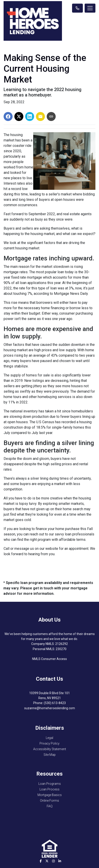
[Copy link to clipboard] (51, 116)
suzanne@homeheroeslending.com (50, 708)
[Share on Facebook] (8, 116)
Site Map (50, 755)
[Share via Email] (40, 116)
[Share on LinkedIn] (30, 116)
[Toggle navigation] (90, 8)
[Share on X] (19, 116)
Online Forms (49, 801)
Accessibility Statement (50, 749)
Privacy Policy (49, 743)
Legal (49, 738)
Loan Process (49, 789)
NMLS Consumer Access (49, 659)
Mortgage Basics (50, 795)
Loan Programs (50, 784)
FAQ (50, 806)
